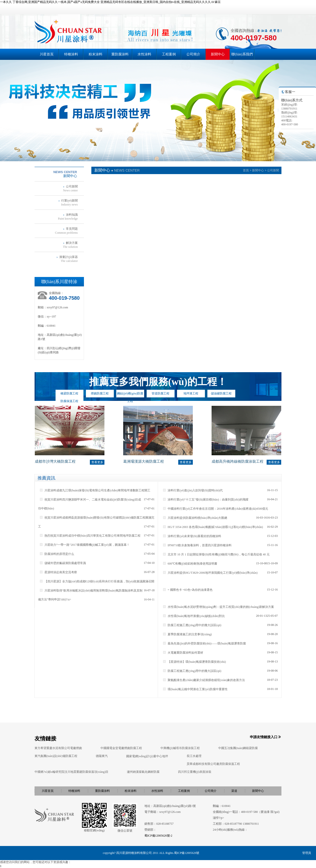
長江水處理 (194, 756)
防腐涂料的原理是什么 (57, 554)
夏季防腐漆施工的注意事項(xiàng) (187, 634)
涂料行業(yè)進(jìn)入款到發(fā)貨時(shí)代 (193, 490)
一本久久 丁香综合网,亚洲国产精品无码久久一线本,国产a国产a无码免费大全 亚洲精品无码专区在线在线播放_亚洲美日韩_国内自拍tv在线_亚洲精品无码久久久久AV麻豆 (110, 2)
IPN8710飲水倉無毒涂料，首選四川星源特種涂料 (197, 545)
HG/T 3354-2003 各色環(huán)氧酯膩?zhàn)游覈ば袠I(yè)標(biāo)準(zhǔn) (213, 527)
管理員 (307, 853)
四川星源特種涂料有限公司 (134, 853)
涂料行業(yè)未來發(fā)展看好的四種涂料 (192, 536)
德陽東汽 (102, 756)
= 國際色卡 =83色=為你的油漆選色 (188, 590)
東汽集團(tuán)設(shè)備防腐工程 (56, 756)
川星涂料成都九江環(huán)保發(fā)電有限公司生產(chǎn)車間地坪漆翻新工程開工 (95, 490)
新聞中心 (218, 54)
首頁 (246, 170)
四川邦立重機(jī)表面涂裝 (195, 772)
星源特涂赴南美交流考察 (58, 572)
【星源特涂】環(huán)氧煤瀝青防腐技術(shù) (194, 662)
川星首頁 (47, 54)
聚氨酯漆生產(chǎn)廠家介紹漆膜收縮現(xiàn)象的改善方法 (204, 680)
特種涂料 (71, 54)
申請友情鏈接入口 (264, 737)
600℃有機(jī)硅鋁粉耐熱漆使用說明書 (190, 564)
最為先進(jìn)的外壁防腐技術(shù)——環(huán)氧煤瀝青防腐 (204, 643)
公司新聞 (273, 170)
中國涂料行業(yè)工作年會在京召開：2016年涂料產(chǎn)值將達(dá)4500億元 (215, 509)
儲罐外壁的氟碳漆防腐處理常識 (63, 563)
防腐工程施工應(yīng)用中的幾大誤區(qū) (192, 625)
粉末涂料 (96, 54)
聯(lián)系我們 (242, 54)
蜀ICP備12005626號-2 (158, 836)
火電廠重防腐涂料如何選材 (183, 653)
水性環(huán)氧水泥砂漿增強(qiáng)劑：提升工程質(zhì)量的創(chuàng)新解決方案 (218, 607)
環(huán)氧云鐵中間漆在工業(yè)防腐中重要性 (195, 689)
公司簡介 (193, 54)
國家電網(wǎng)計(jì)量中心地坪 (147, 756)
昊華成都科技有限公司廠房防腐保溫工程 (213, 764)
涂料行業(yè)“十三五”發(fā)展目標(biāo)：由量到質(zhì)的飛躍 (205, 500)
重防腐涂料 (120, 54)
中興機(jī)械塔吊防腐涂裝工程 (180, 748)
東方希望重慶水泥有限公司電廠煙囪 (58, 748)
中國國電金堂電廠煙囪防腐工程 (121, 748)
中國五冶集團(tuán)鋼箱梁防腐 (238, 748)
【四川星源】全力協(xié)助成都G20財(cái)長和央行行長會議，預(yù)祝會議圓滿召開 (97, 581)
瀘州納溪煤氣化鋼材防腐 (143, 772)
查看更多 (97, 462)
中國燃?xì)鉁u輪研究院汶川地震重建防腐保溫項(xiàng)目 (71, 772)
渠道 (234, 791)
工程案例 (169, 54)
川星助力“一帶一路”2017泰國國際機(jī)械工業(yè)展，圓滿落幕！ (84, 545)
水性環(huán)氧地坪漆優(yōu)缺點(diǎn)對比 (194, 616)
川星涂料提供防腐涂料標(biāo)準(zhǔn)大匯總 (195, 518)
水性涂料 (144, 54)
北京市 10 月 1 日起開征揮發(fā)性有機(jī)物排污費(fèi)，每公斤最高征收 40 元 (216, 554)
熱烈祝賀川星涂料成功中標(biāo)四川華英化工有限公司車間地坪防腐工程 (90, 536)
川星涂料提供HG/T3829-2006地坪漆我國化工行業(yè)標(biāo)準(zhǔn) (210, 573)
